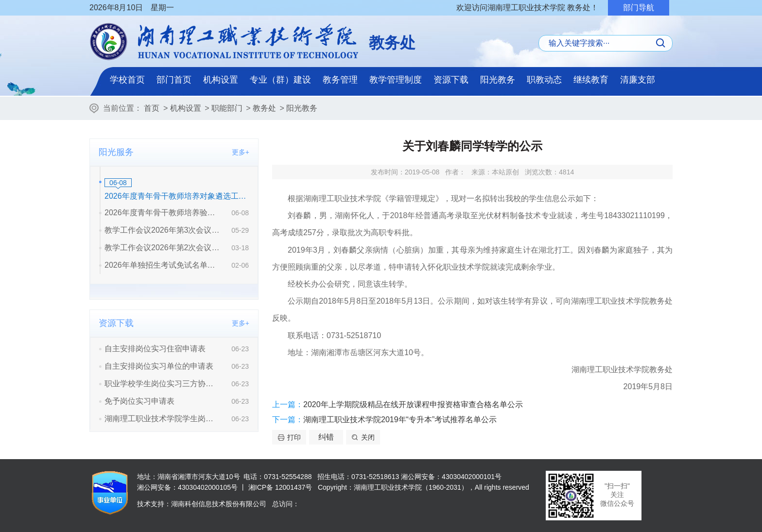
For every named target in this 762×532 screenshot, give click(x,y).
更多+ (241, 152)
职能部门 (227, 108)
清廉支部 (638, 80)
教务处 (264, 108)
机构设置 (221, 80)
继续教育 (591, 80)
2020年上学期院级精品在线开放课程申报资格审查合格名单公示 (413, 404)
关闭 (368, 437)
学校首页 (127, 80)
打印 (294, 437)
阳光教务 (498, 80)
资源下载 (451, 80)
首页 (152, 108)
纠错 (326, 437)
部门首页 (174, 80)
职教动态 (544, 80)
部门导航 (639, 8)
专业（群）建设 (280, 80)
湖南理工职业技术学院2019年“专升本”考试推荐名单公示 (400, 420)
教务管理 (340, 80)
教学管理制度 (396, 80)
